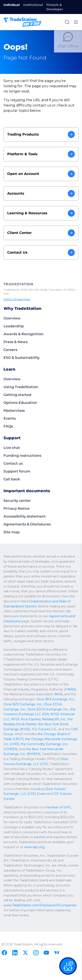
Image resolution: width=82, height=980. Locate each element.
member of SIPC (58, 807)
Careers (10, 350)
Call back (12, 479)
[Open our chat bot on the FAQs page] (68, 966)
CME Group (51, 734)
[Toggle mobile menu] (76, 22)
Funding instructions (22, 456)
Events (10, 418)
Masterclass (14, 411)
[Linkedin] (15, 953)
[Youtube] (46, 953)
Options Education (20, 403)
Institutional (33, 5)
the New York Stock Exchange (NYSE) (44, 729)
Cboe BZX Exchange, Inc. (22, 709)
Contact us (13, 463)
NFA (59, 699)
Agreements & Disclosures (27, 524)
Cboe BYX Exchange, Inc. (55, 704)
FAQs (8, 426)
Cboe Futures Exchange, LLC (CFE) (45, 794)
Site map (12, 532)
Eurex (8, 799)
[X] (25, 953)
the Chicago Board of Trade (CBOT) (44, 739)
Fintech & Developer (55, 7)
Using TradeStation (21, 387)
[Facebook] (4, 953)
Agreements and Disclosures (55, 621)
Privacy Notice (17, 508)
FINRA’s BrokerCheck (18, 299)
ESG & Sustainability (22, 358)
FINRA (71, 694)
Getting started (17, 395)
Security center (17, 501)
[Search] (67, 22)
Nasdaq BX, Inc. (37, 724)
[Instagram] (36, 953)
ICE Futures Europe (34, 799)
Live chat (12, 448)
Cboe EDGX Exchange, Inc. (30, 714)
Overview (12, 318)
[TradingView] (57, 953)
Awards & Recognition (24, 334)
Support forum (17, 471)
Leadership (14, 326)
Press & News (16, 342)
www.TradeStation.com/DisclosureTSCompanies (40, 905)
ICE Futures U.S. (16, 734)
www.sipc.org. (35, 847)
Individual (12, 5)
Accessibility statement (25, 516)
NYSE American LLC (50, 719)
